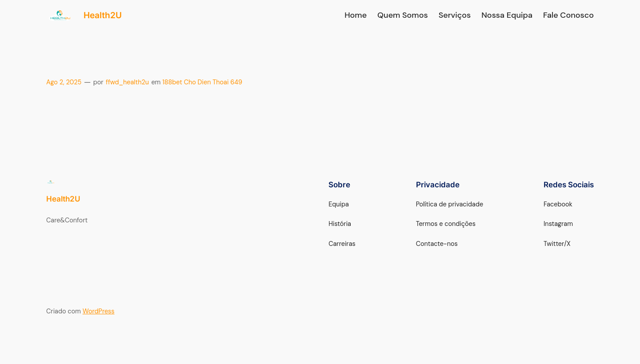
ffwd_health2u (127, 82)
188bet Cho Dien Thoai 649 (202, 82)
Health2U (103, 15)
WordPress (99, 311)
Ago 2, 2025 (64, 82)
